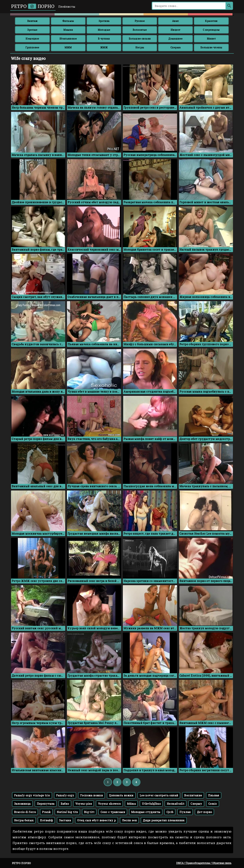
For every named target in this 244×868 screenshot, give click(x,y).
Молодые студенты (146, 812)
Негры (140, 47)
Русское (140, 21)
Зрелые (32, 30)
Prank (46, 812)
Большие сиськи (140, 39)
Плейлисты (67, 7)
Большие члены (211, 47)
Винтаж (32, 21)
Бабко (65, 804)
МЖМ (68, 47)
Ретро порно (33, 6)
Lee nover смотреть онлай (159, 795)
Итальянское (68, 39)
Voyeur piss (84, 804)
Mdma (131, 804)
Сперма (175, 47)
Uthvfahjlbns (151, 804)
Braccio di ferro (25, 812)
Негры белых (24, 820)
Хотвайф (46, 820)
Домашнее (175, 39)
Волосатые (140, 30)
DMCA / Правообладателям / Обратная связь (204, 863)
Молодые (104, 30)
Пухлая (185, 812)
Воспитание (193, 795)
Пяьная (214, 795)
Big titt (89, 812)
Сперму (196, 804)
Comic (213, 804)
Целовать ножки (121, 795)
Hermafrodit (176, 804)
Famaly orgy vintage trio (32, 795)
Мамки (68, 30)
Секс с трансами (113, 812)
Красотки (211, 21)
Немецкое (32, 39)
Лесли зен (129, 820)
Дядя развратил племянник (164, 820)
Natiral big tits (67, 812)
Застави (65, 820)
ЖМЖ (104, 47)
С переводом (211, 30)
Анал (176, 21)
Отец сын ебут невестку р (96, 820)
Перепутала (46, 804)
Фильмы (68, 21)
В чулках (104, 39)
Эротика (104, 21)
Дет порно (205, 812)
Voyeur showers (109, 804)
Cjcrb (170, 812)
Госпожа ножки (91, 795)
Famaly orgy (65, 795)
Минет (211, 39)
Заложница (22, 804)
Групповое (32, 47)
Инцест (175, 30)
